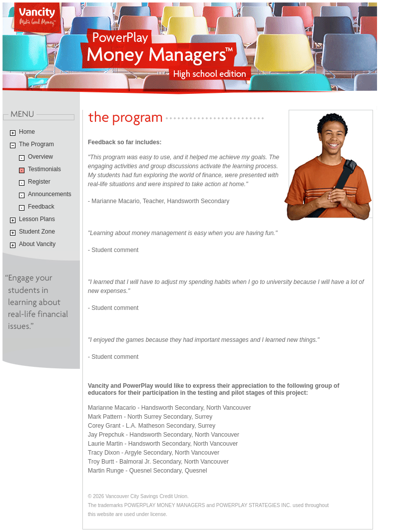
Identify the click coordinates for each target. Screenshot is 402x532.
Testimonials (44, 169)
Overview (40, 157)
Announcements (50, 194)
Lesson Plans (37, 219)
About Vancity (37, 244)
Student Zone (37, 232)
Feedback (41, 207)
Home (27, 132)
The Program (36, 144)
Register (39, 182)
